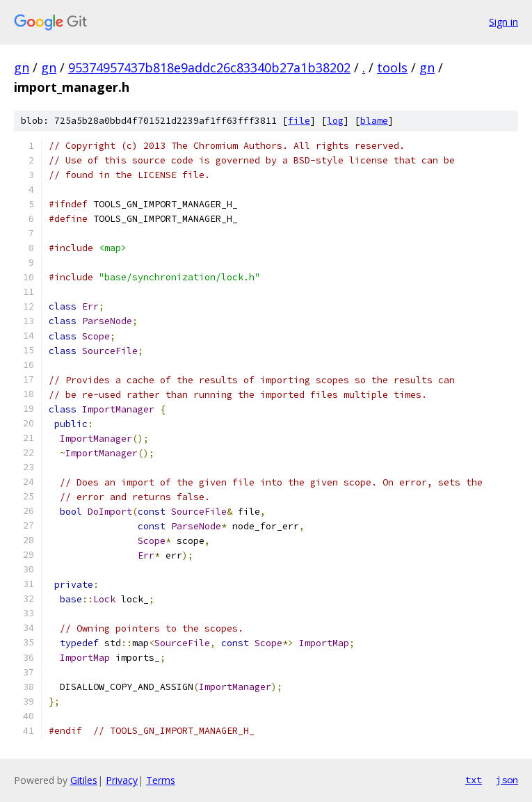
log (335, 121)
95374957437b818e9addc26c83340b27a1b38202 (209, 67)
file (299, 121)
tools (392, 67)
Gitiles (84, 780)
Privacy (122, 780)
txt (474, 780)
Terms (161, 780)
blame (374, 121)
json (507, 780)
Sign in (503, 22)
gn (22, 67)
